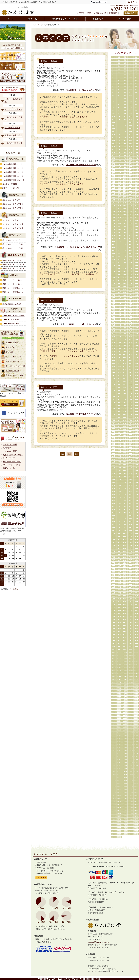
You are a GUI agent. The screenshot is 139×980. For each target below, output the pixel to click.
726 (113, 489)
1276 (114, 816)
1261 (114, 807)
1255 (136, 801)
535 (136, 373)
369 (130, 274)
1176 (114, 757)
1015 (136, 658)
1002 (119, 652)
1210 (136, 774)
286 (113, 227)
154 (130, 146)
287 (119, 227)
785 (136, 521)
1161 (114, 748)
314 (130, 242)
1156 (114, 745)
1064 (131, 688)
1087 (119, 703)
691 (113, 468)
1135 (136, 730)
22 (119, 69)
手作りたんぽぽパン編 (14, 375)
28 (125, 72)
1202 (119, 772)
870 (136, 572)
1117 (119, 721)
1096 (114, 709)
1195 (136, 766)
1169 (131, 751)
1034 (131, 670)
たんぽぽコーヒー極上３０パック (81, 324)
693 (125, 468)
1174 (131, 754)
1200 (136, 769)
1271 (114, 813)
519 (130, 364)
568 (125, 393)
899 (130, 590)
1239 (131, 792)
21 (113, 69)
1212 (119, 777)
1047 (119, 679)
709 (130, 477)
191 (113, 170)
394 (130, 289)
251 (113, 206)
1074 (131, 694)
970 (136, 632)
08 (125, 60)
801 (113, 533)
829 (130, 548)
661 (113, 450)
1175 (136, 754)
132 (119, 134)
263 (125, 212)
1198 (125, 769)
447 (119, 322)
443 (125, 319)
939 (130, 614)
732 (119, 492)
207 (119, 179)
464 (130, 331)
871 (113, 575)
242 (119, 200)
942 (119, 617)
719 (130, 483)
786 (113, 524)
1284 (131, 819)
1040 (136, 673)
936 (113, 614)
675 (136, 456)
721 (113, 486)
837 (119, 554)
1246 (114, 798)
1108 (125, 715)
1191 (114, 766)
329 (130, 250)
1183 (125, 760)
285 (136, 224)
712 (119, 480)
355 (136, 265)
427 (119, 310)
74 (130, 99)
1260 (136, 804)
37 (119, 78)
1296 (114, 828)
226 (113, 191)
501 (113, 355)
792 (119, 527)
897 (119, 590)
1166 (114, 751)
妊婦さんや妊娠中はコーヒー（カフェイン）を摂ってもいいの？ (69, 351)
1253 (125, 801)
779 (130, 518)
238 (125, 197)
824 (130, 545)
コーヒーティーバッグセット (13, 316)
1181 (114, 760)
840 (136, 554)
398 (125, 292)
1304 (131, 831)
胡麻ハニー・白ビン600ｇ (12, 280)
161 (113, 152)
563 (125, 390)
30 (136, 72)
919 (130, 602)
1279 (131, 816)
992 (119, 646)
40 (136, 78)
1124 (131, 724)
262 (119, 212)
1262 (119, 807)
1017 (119, 661)
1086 (114, 703)
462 (119, 331)
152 (119, 146)
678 (125, 459)
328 (125, 250)
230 (136, 191)
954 (130, 623)
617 (119, 423)
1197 (119, 769)
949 (130, 620)
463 (125, 331)
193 (125, 170)
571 (113, 396)
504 (130, 355)
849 (130, 560)
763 (125, 509)
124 (130, 128)
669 (130, 453)
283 (125, 224)
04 (130, 57)
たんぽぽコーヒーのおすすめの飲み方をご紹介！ (62, 184)
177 (119, 161)
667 (119, 453)
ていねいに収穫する (13, 109)
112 (119, 122)
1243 (125, 795)
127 (119, 131)
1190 (136, 763)
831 (113, 551)
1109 (131, 715)
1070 (136, 691)
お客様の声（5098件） (13, 455)
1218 (125, 780)
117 (119, 125)
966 (113, 632)
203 (125, 176)
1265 (136, 807)
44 (130, 81)
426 (113, 310)
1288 (125, 822)
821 (113, 545)
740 (136, 495)
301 (113, 236)
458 (125, 328)
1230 (136, 786)
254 (130, 206)
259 (130, 209)
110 (136, 119)
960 (136, 626)
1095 (136, 706)
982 (119, 641)
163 (125, 152)
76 (113, 102)
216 (113, 185)
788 (125, 524)
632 (119, 432)
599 (130, 411)
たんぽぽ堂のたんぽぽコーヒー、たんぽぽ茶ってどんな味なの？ (69, 274)
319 (130, 245)
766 (113, 512)
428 (125, 310)
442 (119, 319)
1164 (131, 748)
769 (130, 512)
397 (119, 292)
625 (136, 426)
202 (119, 176)
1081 (114, 700)
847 (119, 560)
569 (130, 393)
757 (119, 507)
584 (130, 402)
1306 (114, 834)
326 (113, 250)
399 (130, 256)
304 (130, 236)
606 (113, 417)
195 (136, 170)
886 (113, 584)
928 (125, 608)
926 (113, 608)
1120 (136, 721)
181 (113, 164)
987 (119, 643)
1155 (136, 742)
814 (130, 539)
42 (119, 81)
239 (130, 197)
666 (113, 453)
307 (119, 239)
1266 (114, 810)
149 (130, 143)
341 (113, 259)
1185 (136, 760)
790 (136, 524)
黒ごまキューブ (93, 247)
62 (119, 93)
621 (113, 426)
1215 (136, 777)
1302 (119, 831)
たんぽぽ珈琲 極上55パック (13, 176)
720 (136, 483)
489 (130, 346)
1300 (136, 828)
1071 (114, 694)
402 (119, 295)
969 (130, 632)
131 (113, 134)
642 (119, 438)
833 (125, 551)
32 (119, 75)
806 (113, 536)
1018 (125, 661)
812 (119, 539)
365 (136, 271)
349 (130, 262)
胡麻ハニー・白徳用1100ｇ (13, 288)
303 (125, 236)
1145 (136, 736)
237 (119, 197)
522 (119, 367)
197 (119, 173)
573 (125, 396)
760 (136, 507)
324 (130, 247)
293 (125, 230)
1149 (131, 739)
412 (119, 301)
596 (113, 411)
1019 (131, 661)
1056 (114, 685)
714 (130, 480)
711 (113, 480)
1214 (131, 777)
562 (119, 390)
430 (136, 310)
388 (125, 286)
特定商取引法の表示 (12, 462)
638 (125, 435)
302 (119, 236)
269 (130, 215)
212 (119, 182)
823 (125, 545)
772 (119, 515)
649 (130, 441)
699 (130, 471)
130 (136, 131)
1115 (136, 718)
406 (113, 298)
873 (125, 575)
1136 (114, 733)
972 (119, 635)
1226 (114, 786)
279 (130, 221)
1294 (131, 825)
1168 (125, 751)
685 (136, 462)
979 (76, 454)
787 (119, 524)
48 (125, 84)
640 (136, 435)
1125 (136, 724)
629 (130, 429)
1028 (125, 667)
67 (119, 96)
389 (130, 286)
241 (130, 182)
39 (130, 78)
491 (113, 349)
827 (119, 548)
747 (119, 501)
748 (125, 501)
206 (113, 179)
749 (130, 501)
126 (113, 131)
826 (113, 548)
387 (119, 286)
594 (130, 408)
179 (130, 161)
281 (113, 224)
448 (125, 322)
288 (125, 227)
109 (130, 119)
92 (119, 111)
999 (130, 649)
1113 (125, 718)
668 (125, 453)
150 (136, 143)
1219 (131, 780)
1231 (114, 789)
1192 (119, 766)
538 (125, 376)
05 (136, 57)
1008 (125, 655)
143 (125, 140)
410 (136, 298)
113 (125, 122)
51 (113, 87)
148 (125, 143)
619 (130, 423)
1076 (114, 697)
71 (113, 99)
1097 (119, 709)
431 (113, 313)
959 (130, 626)
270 (136, 215)
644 (130, 438)
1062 (119, 688)
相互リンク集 (9, 468)
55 (136, 87)
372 (119, 277)
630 (136, 429)
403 (125, 295)
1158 (125, 745)
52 (119, 87)
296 (113, 233)
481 (113, 343)
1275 (136, 813)
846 (113, 560)
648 (125, 441)
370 (136, 274)
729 (130, 489)
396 (113, 292)
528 (125, 370)
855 (136, 563)
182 (119, 164)
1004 (131, 652)
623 (125, 426)
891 (113, 587)
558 (125, 387)
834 (130, 551)
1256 (114, 804)
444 (130, 319)
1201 (114, 772)
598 (125, 411)
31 (113, 75)
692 (119, 468)
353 (125, 265)
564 (130, 390)
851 (113, 563)
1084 (131, 700)
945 (136, 617)
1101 (114, 712)
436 (113, 316)
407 (119, 298)
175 (136, 158)
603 (125, 414)
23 (125, 69)
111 (113, 122)
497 (119, 352)
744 (130, 498)
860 (136, 566)
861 (113, 569)
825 (136, 545)
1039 (131, 673)
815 (136, 539)
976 (113, 638)
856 (113, 566)
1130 (136, 727)
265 (136, 212)
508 (125, 358)
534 (130, 373)
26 (113, 72)
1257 (119, 804)
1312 (119, 837)
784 (130, 521)
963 (125, 629)
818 (125, 542)
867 (119, 572)
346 (113, 262)
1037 (119, 673)
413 (125, 301)
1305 (136, 831)
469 (130, 334)
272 (119, 218)
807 (119, 536)
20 (136, 66)
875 (136, 575)
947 (119, 620)
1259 (131, 804)
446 (113, 322)
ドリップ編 (10, 347)
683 (125, 462)
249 (130, 203)
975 (136, 635)
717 (119, 483)
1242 (119, 795)
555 (136, 384)
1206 (114, 774)
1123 (125, 724)
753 (125, 504)
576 (113, 399)
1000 (136, 649)
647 (119, 441)
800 (136, 530)
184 (130, 164)
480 (136, 340)
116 (113, 125)
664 (130, 450)
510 (136, 358)
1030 (136, 667)
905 (136, 593)
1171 (114, 754)
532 (119, 373)
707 (119, 477)
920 (136, 602)
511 (113, 361)
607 (119, 417)
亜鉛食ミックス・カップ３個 (13, 264)
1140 (136, 733)
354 (130, 265)
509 (130, 358)
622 (119, 426)
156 (113, 149)
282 (119, 224)
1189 (131, 763)
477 (119, 340)
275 (136, 218)
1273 (125, 813)
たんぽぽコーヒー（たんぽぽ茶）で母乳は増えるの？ (64, 117)
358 (125, 268)
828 (125, 548)
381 (113, 283)
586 (113, 405)
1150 (136, 739)
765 (136, 509)
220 (136, 185)
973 (125, 635)
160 (136, 149)
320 (136, 245)
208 (125, 179)
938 (125, 614)
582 (119, 402)
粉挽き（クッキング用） (12, 188)
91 (113, 111)
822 (119, 545)
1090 (136, 703)
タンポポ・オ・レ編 (13, 357)
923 (125, 605)
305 (136, 236)
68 (125, 96)
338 (125, 256)
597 (119, 411)
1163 (125, 748)
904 (130, 593)
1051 (114, 682)
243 (125, 200)
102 (119, 116)
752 (119, 504)
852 (119, 563)
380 (136, 280)
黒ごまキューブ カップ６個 (13, 208)
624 (130, 426)
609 (130, 417)
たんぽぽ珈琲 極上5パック (12, 164)
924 (130, 605)
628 (125, 429)
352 (119, 265)
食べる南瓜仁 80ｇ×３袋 (12, 304)
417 (119, 304)
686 (113, 465)
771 (113, 515)
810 (136, 536)
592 (119, 408)
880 (136, 578)
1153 (125, 742)
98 (125, 113)
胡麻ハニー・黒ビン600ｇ (12, 284)
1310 (136, 834)
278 (125, 221)
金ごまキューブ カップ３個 (13, 224)
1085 (136, 700)
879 (130, 578)
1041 (114, 676)
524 (130, 367)
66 (113, 96)
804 (130, 533)
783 (125, 521)
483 (125, 343)
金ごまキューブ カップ (11, 220)
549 (130, 381)
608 (125, 417)
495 (136, 349)
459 (130, 328)
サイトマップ (9, 458)
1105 (136, 712)
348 (125, 262)
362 (119, 271)
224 (130, 188)
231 (113, 194)
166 (113, 155)
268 (125, 215)
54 (130, 87)
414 (130, 301)
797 (119, 530)
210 (136, 179)
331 (113, 253)
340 (136, 256)
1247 (119, 798)
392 (119, 289)
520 (136, 364)
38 (125, 78)
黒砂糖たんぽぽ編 (13, 371)
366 (113, 274)
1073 (125, 694)
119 (130, 125)
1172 (119, 754)
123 (125, 128)
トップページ (37, 25)
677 (119, 459)
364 (130, 271)
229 (130, 191)
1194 (131, 766)
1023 (125, 664)
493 (125, 349)
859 (130, 566)
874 (130, 575)
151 (113, 146)
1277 (119, 816)
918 (125, 602)
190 (136, 167)
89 (130, 108)
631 (113, 432)
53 (125, 87)
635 (136, 432)
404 (130, 295)
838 (125, 554)
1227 (119, 786)
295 (136, 230)
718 (125, 483)
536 (113, 376)
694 (130, 468)
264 (130, 212)
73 (125, 99)
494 (130, 349)
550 (136, 381)
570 (136, 393)
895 (136, 587)
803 (125, 533)
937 (119, 614)
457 (119, 328)
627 (119, 429)
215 (136, 182)
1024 (131, 664)
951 (113, 623)
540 (136, 376)
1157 (119, 745)
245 (136, 200)
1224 (131, 783)
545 (136, 378)
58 (125, 90)
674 (130, 456)
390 (136, 286)
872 (119, 575)
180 (136, 161)
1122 (119, 724)
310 (136, 239)
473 (125, 337)
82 (119, 105)
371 (113, 277)
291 (113, 230)
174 (130, 158)
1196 (114, 769)
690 (136, 465)
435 (136, 313)
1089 (131, 703)
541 (113, 378)
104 (130, 116)
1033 (125, 670)
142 (119, 140)
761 (113, 509)
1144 (131, 736)
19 (130, 66)
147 (119, 143)
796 (113, 530)
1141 (114, 736)
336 (113, 256)
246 (113, 203)
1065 (136, 688)
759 (130, 507)
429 (130, 310)
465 (136, 331)
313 (125, 242)
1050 (136, 679)
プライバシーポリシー (13, 465)
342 (119, 259)
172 (119, 158)
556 (113, 387)
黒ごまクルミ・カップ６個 (13, 248)
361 (113, 271)
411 (113, 301)
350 (136, 262)
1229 (131, 786)
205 (136, 176)
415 (136, 301)
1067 (119, 691)
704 (130, 474)
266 (113, 215)
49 (130, 84)
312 (119, 242)
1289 (131, 822)
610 (136, 417)
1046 (114, 679)
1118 (125, 721)
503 (125, 355)
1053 (125, 682)
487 (119, 346)
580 (136, 399)
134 (130, 134)
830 (136, 548)
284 (130, 224)
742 (119, 498)
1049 (131, 679)
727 (119, 489)
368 (125, 274)
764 (130, 509)
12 (119, 63)
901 (113, 593)
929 (130, 608)
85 (136, 105)
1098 (125, 709)
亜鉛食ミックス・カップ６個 (13, 268)
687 (119, 465)
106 (113, 119)
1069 (131, 691)
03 (125, 57)
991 (113, 646)
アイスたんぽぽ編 (13, 361)
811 (113, 539)
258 (125, 209)
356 (113, 268)
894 (130, 587)
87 (119, 108)
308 (125, 239)
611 (113, 420)
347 (119, 262)
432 (119, 313)
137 (119, 137)
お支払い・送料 (84, 13)
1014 (131, 658)
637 (119, 435)
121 (113, 128)
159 (130, 149)
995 (136, 646)
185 (136, 164)
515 (136, 361)
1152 (119, 742)
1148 (125, 739)
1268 (125, 810)
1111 (114, 718)
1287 (119, 822)
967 (119, 632)
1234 (131, 789)
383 (125, 283)
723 (125, 486)
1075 (136, 694)
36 (113, 78)
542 (119, 378)
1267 (119, 810)
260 (136, 209)
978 (125, 638)
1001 (114, 652)
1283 (125, 819)
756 (113, 507)
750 (136, 501)
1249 (131, 798)
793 (125, 527)
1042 (119, 676)
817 (119, 542)
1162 (119, 748)
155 (136, 146)
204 (130, 176)
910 (136, 596)
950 (136, 620)
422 (119, 307)
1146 (114, 739)
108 (125, 119)
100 (136, 113)
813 (125, 539)
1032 (119, 670)
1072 (119, 694)
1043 (125, 676)
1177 (119, 757)
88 (125, 108)
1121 (114, 724)
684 (130, 462)
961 (113, 629)
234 (130, 194)
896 (113, 590)
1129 (131, 727)
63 (125, 93)
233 (125, 194)
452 (119, 325)
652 (119, 444)
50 (136, 84)
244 (130, 200)
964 (130, 629)
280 (136, 221)
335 (136, 253)
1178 (125, 757)
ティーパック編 (12, 343)
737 (119, 495)
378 (125, 280)
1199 (131, 769)
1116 (114, 721)
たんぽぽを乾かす (12, 128)
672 (119, 456)
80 (136, 102)
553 (125, 384)
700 (136, 471)
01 (113, 57)
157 (119, 149)
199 (130, 173)
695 (136, 468)
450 (136, 322)
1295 (136, 825)
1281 (114, 819)
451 (113, 325)
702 (119, 474)
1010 (136, 655)
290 (136, 227)
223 (125, 188)
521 (113, 367)
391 (113, 289)
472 (119, 337)
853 (125, 563)
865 (136, 569)
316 (113, 245)
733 (125, 492)
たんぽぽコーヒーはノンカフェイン (64, 356)
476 (113, 340)
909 (130, 596)
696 (113, 471)
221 (113, 188)
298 (125, 233)
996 (113, 649)
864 (130, 569)
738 (125, 495)
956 (113, 626)
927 (119, 608)
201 (113, 176)
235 (136, 194)
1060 (136, 685)
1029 (131, 667)
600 (136, 411)
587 (119, 405)
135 (136, 134)
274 (130, 218)
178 (125, 161)
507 (119, 358)
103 (125, 116)
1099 (131, 709)
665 (136, 450)
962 (119, 629)
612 (119, 420)
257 (119, 209)
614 (130, 420)
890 (136, 584)
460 (136, 328)
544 (130, 378)
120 (136, 125)
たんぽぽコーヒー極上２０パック (81, 165)
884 (130, 581)
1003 (125, 652)
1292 (119, 825)
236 (113, 197)
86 (113, 108)
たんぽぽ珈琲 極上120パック (13, 180)
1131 (114, 730)
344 (130, 259)
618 (125, 423)
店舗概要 (113, 13)
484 (130, 343)
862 (119, 569)
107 (119, 119)
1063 (125, 688)
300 (136, 233)
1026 (114, 667)
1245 (136, 795)
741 (113, 498)
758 (125, 507)
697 (119, 471)
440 (136, 316)
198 (125, 173)
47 (119, 84)
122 (119, 128)
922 (119, 605)
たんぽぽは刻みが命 (13, 143)
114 (130, 122)
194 (130, 170)
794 (130, 527)
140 (136, 137)
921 (113, 605)
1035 (136, 670)
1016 (114, 661)
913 (125, 599)
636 (113, 435)
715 (136, 480)
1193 (125, 766)
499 (130, 352)
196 (113, 173)
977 (62, 454)
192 (119, 170)
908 (125, 596)
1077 (119, 697)
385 (136, 283)
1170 (136, 751)
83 (125, 105)
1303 (125, 831)
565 (136, 390)
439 (130, 316)
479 (130, 340)
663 (125, 450)
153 (125, 146)
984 (130, 641)
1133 (125, 730)
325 (136, 247)
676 (113, 459)
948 (125, 620)
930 (136, 608)
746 (113, 501)
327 (119, 250)
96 (113, 113)
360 (136, 268)
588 (125, 405)
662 (119, 450)
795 (136, 527)
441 (113, 319)
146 (113, 143)
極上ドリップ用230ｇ (11, 184)
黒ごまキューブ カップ (11, 200)
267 (119, 215)
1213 (125, 777)
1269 (131, 810)
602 (119, 414)
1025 (136, 664)
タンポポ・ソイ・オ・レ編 (15, 366)
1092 (119, 706)
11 (113, 63)
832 (119, 551)
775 (136, 515)
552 (119, 384)
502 (119, 355)
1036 (114, 673)
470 (136, 334)
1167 (119, 751)
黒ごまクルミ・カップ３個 (13, 244)
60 (136, 90)
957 (119, 626)
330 (136, 250)
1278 (125, 816)
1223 (125, 783)
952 (119, 623)
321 (113, 247)
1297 (119, 828)
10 (136, 60)
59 (130, 90)
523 (125, 367)
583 (125, 402)
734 (130, 492)
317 (119, 245)
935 (136, 611)
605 (136, 414)
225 (136, 188)
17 (119, 66)
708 (125, 477)
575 (136, 396)
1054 (131, 682)
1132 (119, 730)
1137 (119, 733)
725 (136, 486)
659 (130, 447)
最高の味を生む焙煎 (13, 135)
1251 (114, 801)
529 (130, 370)
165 (136, 152)
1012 (119, 658)
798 (125, 530)
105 (136, 116)
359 (130, 268)
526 (113, 370)
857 (119, 566)
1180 (136, 757)
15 (136, 63)
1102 (119, 712)
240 (136, 197)
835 (136, 551)
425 (136, 307)
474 (130, 337)
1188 (125, 763)
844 (130, 557)
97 (119, 113)
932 (119, 611)
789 (130, 524)
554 (130, 384)
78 (125, 102)
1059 (131, 685)
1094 (131, 706)
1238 (125, 792)
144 (130, 140)
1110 (136, 715)
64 (130, 93)
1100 (136, 709)
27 (119, 72)
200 (136, 173)
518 (125, 364)
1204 (131, 772)
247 (119, 203)
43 (125, 81)
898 (125, 590)
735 (136, 492)
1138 (125, 733)
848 (125, 560)
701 (113, 474)
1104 (131, 712)
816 (113, 542)
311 (113, 242)
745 (136, 498)
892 (119, 587)
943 (125, 617)
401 (113, 295)
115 (136, 122)
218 (125, 185)
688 (125, 465)
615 (136, 420)
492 (119, 349)
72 (119, 99)
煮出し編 (9, 352)
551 (113, 384)
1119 (131, 721)
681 (113, 462)
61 (113, 93)
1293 (125, 825)
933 (125, 611)
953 (125, 623)
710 (136, 477)
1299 (131, 828)
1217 (119, 780)
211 (113, 182)
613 (125, 420)
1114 (131, 718)
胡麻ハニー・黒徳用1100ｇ (13, 292)
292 (119, 230)
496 (113, 352)
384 (130, 283)
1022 (119, 664)
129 (130, 131)
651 (113, 444)
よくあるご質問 (10, 451)
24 (130, 69)
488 (125, 346)
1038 (125, 673)
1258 (125, 804)
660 (136, 447)
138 (125, 137)
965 (136, 629)
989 (130, 643)
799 (130, 530)
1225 (136, 783)
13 (125, 63)
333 (125, 253)
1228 (125, 786)
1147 (119, 739)
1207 (119, 774)
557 (119, 387)
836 (113, 554)
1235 (136, 789)
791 (113, 527)
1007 (119, 655)
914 (130, 599)
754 (130, 504)
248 (125, 203)
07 (119, 60)
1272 (119, 813)
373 (125, 277)
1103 (125, 712)
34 (130, 75)
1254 (131, 801)
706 (113, 477)
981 (113, 641)
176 (113, 161)
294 (130, 230)
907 (119, 596)
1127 (119, 727)
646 (113, 441)
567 (119, 393)
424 (130, 307)
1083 (125, 700)
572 (119, 396)
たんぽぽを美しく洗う (13, 119)
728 (125, 489)
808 (125, 536)
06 (113, 60)
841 (113, 557)
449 (130, 322)
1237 (119, 792)
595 (136, 408)
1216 (114, 780)
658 (125, 447)
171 (113, 158)
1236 (114, 792)
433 (125, 313)
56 (113, 90)
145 (136, 140)
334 (130, 253)
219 (130, 185)
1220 (136, 780)
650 (136, 441)
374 (130, 277)
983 (125, 641)
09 (130, 60)
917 (119, 602)
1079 (131, 697)
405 (136, 295)
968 (125, 632)
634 (130, 432)
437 (119, 316)
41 (113, 81)
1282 (119, 819)
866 (113, 572)
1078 (125, 697)
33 (125, 75)
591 (113, 408)
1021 (114, 664)
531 (113, 373)
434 (130, 313)
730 (136, 489)
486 (113, 346)
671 (113, 456)
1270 (136, 810)
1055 (136, 682)
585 (136, 402)
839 (130, 554)
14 (130, 63)
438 (125, 316)
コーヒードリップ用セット (13, 320)
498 (125, 352)
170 (136, 155)
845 (136, 557)
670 (136, 453)
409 (130, 298)
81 (113, 105)
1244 (131, 795)
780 (136, 518)
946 (113, 620)
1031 (114, 670)
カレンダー (13, 564)
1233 (125, 789)
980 (136, 638)
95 (136, 111)
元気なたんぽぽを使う (13, 100)
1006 (114, 655)
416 (113, 304)
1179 (131, 757)
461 (113, 331)
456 (113, 328)
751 (113, 504)
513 (125, 361)
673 (125, 456)
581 (113, 402)
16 (113, 66)
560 (136, 387)
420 (136, 304)
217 (119, 185)
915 (136, 599)
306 (113, 239)
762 (119, 509)
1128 (125, 727)
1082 (119, 700)
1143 (125, 736)
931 (113, 611)
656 (113, 447)
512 (119, 361)
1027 (119, 667)
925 (136, 605)
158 (125, 149)
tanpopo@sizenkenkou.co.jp (99, 942)
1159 (131, 745)
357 (119, 268)
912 (119, 599)
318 (125, 245)
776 (113, 518)
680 (136, 459)
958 (125, 626)
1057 (119, 685)
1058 (125, 685)
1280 (136, 816)
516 (113, 364)
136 (113, 137)
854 (130, 563)
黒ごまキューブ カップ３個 (13, 204)
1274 (131, 813)
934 (130, 611)
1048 (125, 679)
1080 (136, 697)
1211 (114, 777)
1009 (131, 655)
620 (136, 423)
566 (113, 393)
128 (125, 131)
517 (119, 364)
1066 (114, 691)
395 (136, 289)
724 (130, 486)
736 (113, 495)
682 (119, 462)
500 (136, 352)
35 (136, 75)
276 (113, 221)
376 (113, 280)
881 (113, 581)
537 (119, 376)
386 (113, 286)
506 (113, 358)
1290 (136, 822)
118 (125, 125)
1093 (125, 706)
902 (119, 593)
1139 (131, 733)
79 (130, 102)
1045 (136, 676)
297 (119, 233)
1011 (114, 658)
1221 (114, 783)
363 (125, 271)
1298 (125, 828)
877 (119, 578)
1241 (114, 795)
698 (125, 471)
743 (125, 498)
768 (125, 512)
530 (136, 370)
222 (119, 188)
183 (125, 164)
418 (125, 304)
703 (125, 474)
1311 (114, 837)
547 (119, 381)
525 (136, 367)
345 (136, 259)
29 (130, 72)
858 (125, 566)
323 (125, 247)
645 (136, 438)
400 (136, 292)
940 (136, 614)
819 (130, 542)
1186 (114, 763)
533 (125, 373)
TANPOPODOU (71, 979)
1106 (114, 715)
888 (125, 584)
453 (125, 325)
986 (113, 643)
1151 (114, 742)
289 (130, 227)
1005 (136, 652)
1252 (119, 801)
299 (130, 233)
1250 (136, 798)
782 (119, 521)
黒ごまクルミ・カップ (11, 240)
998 (125, 649)
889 (130, 584)
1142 (119, 736)
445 (136, 319)
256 (113, 209)
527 (119, 370)
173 (125, 158)
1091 (114, 706)
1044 (131, 676)
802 (119, 533)
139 (130, 137)
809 (130, 536)
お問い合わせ (100, 13)
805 (136, 533)
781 (113, 521)
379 (130, 280)
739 (130, 495)
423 (125, 307)
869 (130, 572)
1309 (131, 834)
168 (125, 155)
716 (113, 483)
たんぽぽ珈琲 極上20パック (13, 168)
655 (136, 444)
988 (125, 643)
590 (136, 405)
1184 (131, 760)
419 (130, 304)
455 (136, 325)
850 (136, 560)
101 (113, 116)
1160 (136, 745)
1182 (119, 760)
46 (113, 84)
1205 (136, 772)
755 (136, 504)
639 (130, 435)
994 (130, 646)
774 (130, 515)
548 (125, 381)
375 (136, 277)
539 (130, 376)
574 (130, 396)
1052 (119, 682)
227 (119, 191)
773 (125, 515)
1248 (125, 798)
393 (125, 289)
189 (130, 167)
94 (130, 111)
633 (125, 432)
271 (113, 218)
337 (119, 256)
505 (136, 355)
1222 (119, 783)
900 (136, 590)
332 (119, 253)
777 (119, 518)
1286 (114, 822)
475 (136, 337)
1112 (119, 718)
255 (136, 206)
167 (119, 155)
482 (119, 343)
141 (113, 140)
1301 (114, 831)
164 (130, 152)
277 (119, 221)
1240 (136, 792)
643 (125, 438)
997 (119, 649)
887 (119, 584)
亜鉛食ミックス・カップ (12, 260)
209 (130, 179)
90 (136, 108)
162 (119, 152)
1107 (119, 715)
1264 (131, 807)
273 (125, 218)
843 (125, 557)
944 (130, 617)
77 (119, 102)
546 (113, 381)
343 (125, 259)
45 (136, 81)
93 (125, 111)
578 (125, 399)
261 (113, 212)
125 (136, 128)
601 (113, 414)
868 (125, 572)
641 (113, 438)
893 (125, 587)
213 (125, 182)
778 (125, 518)
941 (113, 617)
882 (119, 581)
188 (125, 167)
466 (113, 334)
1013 (125, 658)
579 (130, 399)
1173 (125, 754)
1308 (125, 834)
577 (119, 399)
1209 (131, 774)
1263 (125, 807)
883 (125, 581)
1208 (125, 774)
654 (130, 444)
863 (125, 569)
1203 (125, 772)
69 (130, 96)
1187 (119, 763)
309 (130, 239)
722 (119, 486)
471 (113, 337)
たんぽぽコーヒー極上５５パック (81, 90)
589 (130, 405)
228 (125, 191)
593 (125, 408)
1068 (125, 691)
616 (113, 423)
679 (130, 459)
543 (125, 378)
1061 (114, 688)
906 (113, 596)
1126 (114, 727)
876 (113, 578)
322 (119, 247)
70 (136, 96)
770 (136, 512)
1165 (136, 748)
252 (119, 206)
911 (113, 599)
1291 (114, 825)
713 (125, 480)
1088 (125, 703)
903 (125, 593)
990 (136, 643)
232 (119, 194)
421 (113, 307)
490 (136, 346)
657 (119, 447)
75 (136, 99)
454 (130, 325)
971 (113, 635)
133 (125, 134)
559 (130, 387)
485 (136, 343)
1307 (119, 834)
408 (125, 298)
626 (113, 429)
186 (113, 167)
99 (130, 113)
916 (113, 602)
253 (125, 206)
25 (136, 69)
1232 (119, 789)
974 (130, 635)
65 (136, 93)
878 (125, 578)
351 (136, 242)
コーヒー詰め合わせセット (13, 324)
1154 (131, 742)
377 (119, 280)
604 (130, 414)
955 (136, 623)
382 (119, 283)
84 (130, 105)
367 (119, 274)
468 (125, 334)
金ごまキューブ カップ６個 (13, 228)
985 (136, 641)
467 (119, 334)
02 (119, 57)
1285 (136, 819)
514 (130, 361)
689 (130, 465)
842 (119, 557)
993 (125, 646)
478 (125, 340)
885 (136, 581)
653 (125, 444)
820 (136, 542)
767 (119, 512)
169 (130, 155)
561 (113, 390)
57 (119, 90)
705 (136, 474)
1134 (131, 730)
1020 (136, 661)
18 (125, 66)
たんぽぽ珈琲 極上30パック (13, 172)
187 (119, 167)
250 (136, 203)
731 (113, 492)
